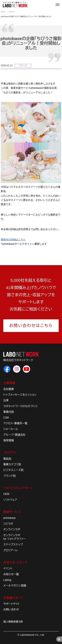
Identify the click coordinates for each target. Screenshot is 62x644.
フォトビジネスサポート (18, 488)
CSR (6, 418)
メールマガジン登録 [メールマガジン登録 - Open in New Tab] (15, 586)
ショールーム (11, 429)
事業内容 (9, 412)
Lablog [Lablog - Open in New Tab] (7, 580)
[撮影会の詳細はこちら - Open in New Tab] (13, 240)
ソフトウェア (10, 500)
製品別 (7, 459)
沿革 (6, 400)
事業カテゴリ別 (12, 464)
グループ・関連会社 (14, 435)
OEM (6, 494)
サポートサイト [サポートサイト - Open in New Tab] (11, 604)
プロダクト (10, 453)
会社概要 (9, 389)
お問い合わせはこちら (31, 326)
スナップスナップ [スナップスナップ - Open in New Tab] (13, 545)
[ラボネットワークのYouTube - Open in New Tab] (26, 369)
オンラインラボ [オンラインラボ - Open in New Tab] (12, 529)
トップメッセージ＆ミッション (20, 395)
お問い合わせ (11, 610)
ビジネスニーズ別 (13, 470)
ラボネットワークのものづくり (20, 406)
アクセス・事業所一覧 (15, 423)
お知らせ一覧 (11, 574)
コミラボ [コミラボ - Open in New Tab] (8, 524)
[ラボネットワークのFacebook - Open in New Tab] (7, 369)
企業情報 (9, 383)
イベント (8, 568)
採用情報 (9, 440)
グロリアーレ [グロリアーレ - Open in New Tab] (11, 550)
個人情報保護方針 (13, 622)
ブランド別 (10, 476)
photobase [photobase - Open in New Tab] (10, 518)
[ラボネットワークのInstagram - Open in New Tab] (17, 369)
